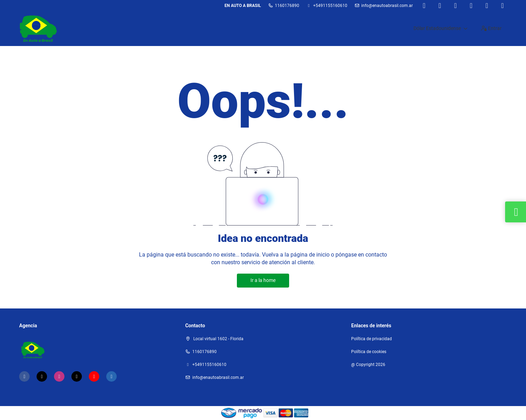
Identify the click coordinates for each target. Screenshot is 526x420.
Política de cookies (369, 352)
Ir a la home (263, 280)
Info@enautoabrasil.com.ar (387, 6)
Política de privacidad (372, 339)
